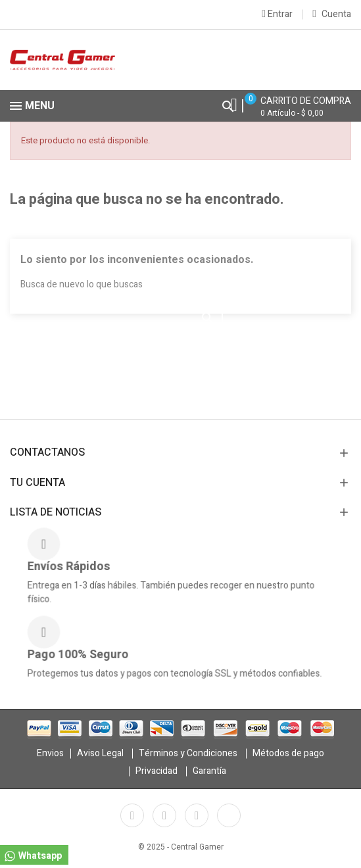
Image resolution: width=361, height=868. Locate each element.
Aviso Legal (100, 753)
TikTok (229, 815)
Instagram (197, 815)
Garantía (209, 771)
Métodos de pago (288, 753)
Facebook (132, 815)
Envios (50, 753)
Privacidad (156, 771)
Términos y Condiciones (188, 753)
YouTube (164, 815)
